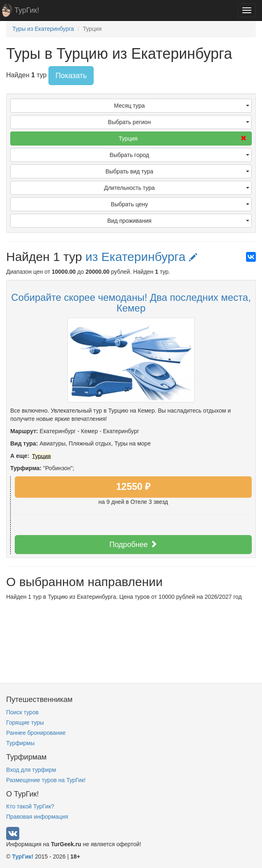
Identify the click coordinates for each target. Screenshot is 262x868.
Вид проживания (178, 221)
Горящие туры (25, 723)
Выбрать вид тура (177, 171)
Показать (71, 76)
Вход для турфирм (31, 770)
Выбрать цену (180, 204)
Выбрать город (179, 155)
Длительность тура (177, 188)
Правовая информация (37, 817)
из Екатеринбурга (141, 257)
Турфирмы (20, 743)
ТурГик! (27, 10)
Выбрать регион (179, 122)
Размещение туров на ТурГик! (46, 780)
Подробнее (133, 544)
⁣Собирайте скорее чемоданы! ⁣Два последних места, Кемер (131, 303)
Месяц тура (182, 106)
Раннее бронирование (36, 733)
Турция (183, 139)
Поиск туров (22, 712)
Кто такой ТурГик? (30, 806)
